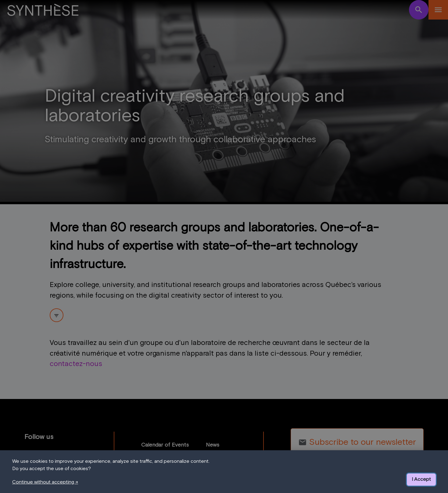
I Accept (421, 479)
